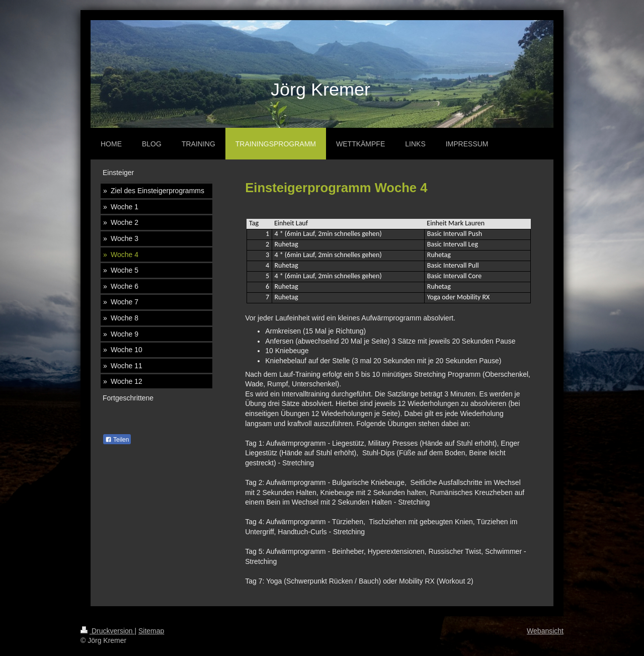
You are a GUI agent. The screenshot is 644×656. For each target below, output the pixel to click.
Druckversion (107, 631)
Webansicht (545, 631)
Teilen (117, 440)
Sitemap (151, 631)
